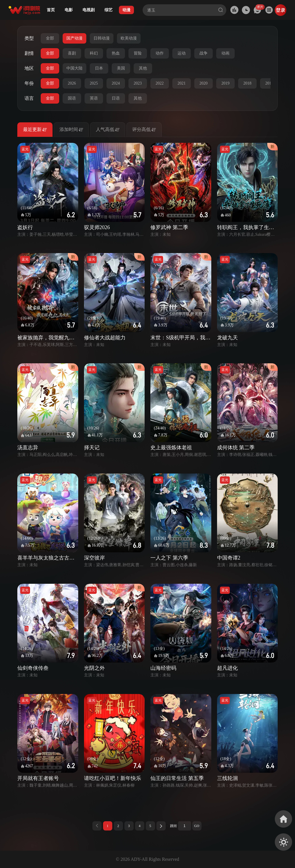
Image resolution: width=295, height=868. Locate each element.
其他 (143, 68)
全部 (50, 38)
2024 (116, 83)
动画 (225, 53)
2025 (94, 83)
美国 (121, 68)
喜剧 (72, 53)
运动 (182, 53)
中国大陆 (74, 68)
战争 (203, 53)
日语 (116, 98)
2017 (269, 83)
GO (197, 826)
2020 (203, 83)
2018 (247, 83)
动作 (160, 53)
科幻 (94, 53)
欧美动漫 (129, 38)
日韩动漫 (102, 38)
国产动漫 (74, 38)
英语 (94, 98)
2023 (138, 83)
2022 (160, 83)
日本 (99, 68)
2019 (225, 83)
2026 (72, 83)
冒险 (138, 53)
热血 (116, 53)
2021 (182, 83)
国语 (72, 98)
